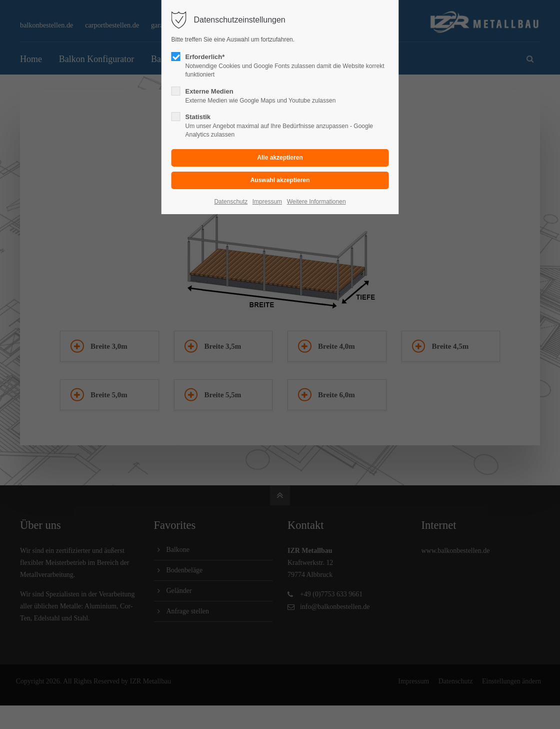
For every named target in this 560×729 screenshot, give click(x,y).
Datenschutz (231, 202)
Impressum (267, 202)
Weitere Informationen (316, 202)
